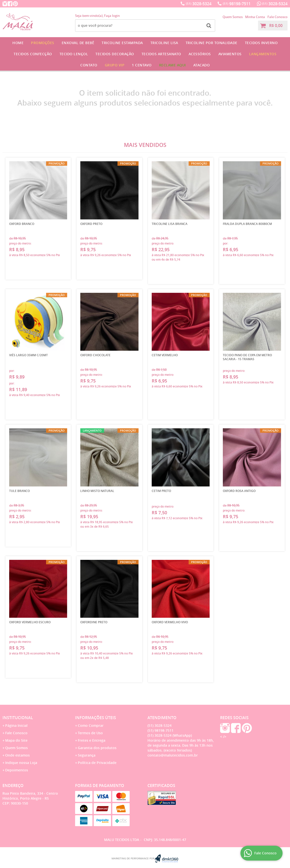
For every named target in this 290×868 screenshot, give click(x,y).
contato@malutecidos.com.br (173, 755)
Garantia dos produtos (97, 748)
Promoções (43, 43)
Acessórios (200, 54)
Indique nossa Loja (21, 763)
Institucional (18, 718)
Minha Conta (255, 17)
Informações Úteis (96, 718)
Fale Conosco (277, 17)
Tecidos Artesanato (161, 54)
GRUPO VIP (115, 65)
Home (18, 43)
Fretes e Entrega (92, 740)
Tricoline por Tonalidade (212, 43)
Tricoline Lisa (164, 43)
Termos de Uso (90, 733)
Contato (89, 65)
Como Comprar (91, 725)
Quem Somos (233, 17)
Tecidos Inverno (261, 43)
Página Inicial (16, 725)
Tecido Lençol (74, 54)
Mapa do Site (16, 740)
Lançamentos (263, 54)
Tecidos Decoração (115, 54)
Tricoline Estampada (122, 43)
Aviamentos (230, 54)
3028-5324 (199, 4)
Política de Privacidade (97, 763)
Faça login (112, 16)
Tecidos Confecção (33, 54)
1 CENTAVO (142, 65)
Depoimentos (17, 770)
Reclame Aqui (173, 65)
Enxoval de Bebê (78, 43)
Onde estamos (17, 755)
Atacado (202, 65)
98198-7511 (237, 4)
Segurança (87, 755)
